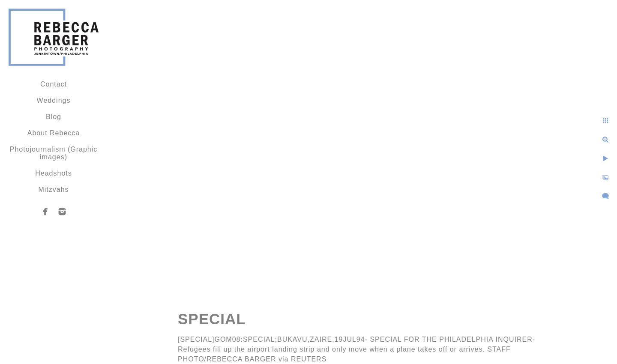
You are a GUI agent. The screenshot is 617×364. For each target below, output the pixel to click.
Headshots (54, 173)
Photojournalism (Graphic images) (54, 153)
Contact (54, 84)
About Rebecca (54, 133)
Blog (54, 117)
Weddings (54, 100)
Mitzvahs (53, 189)
